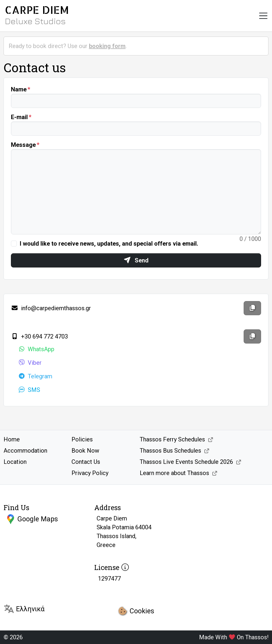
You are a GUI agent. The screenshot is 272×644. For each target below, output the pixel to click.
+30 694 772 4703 (39, 336)
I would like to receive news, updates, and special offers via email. (109, 244)
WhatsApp (36, 349)
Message (23, 145)
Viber (30, 363)
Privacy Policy (90, 473)
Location (15, 462)
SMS (29, 390)
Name (19, 89)
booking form (107, 46)
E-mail (19, 117)
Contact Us (86, 462)
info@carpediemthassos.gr (51, 308)
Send (136, 260)
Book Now (85, 451)
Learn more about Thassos (174, 473)
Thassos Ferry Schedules (172, 439)
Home (12, 439)
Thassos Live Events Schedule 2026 (186, 462)
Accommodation (25, 451)
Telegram (35, 376)
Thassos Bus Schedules (170, 451)
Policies (82, 439)
